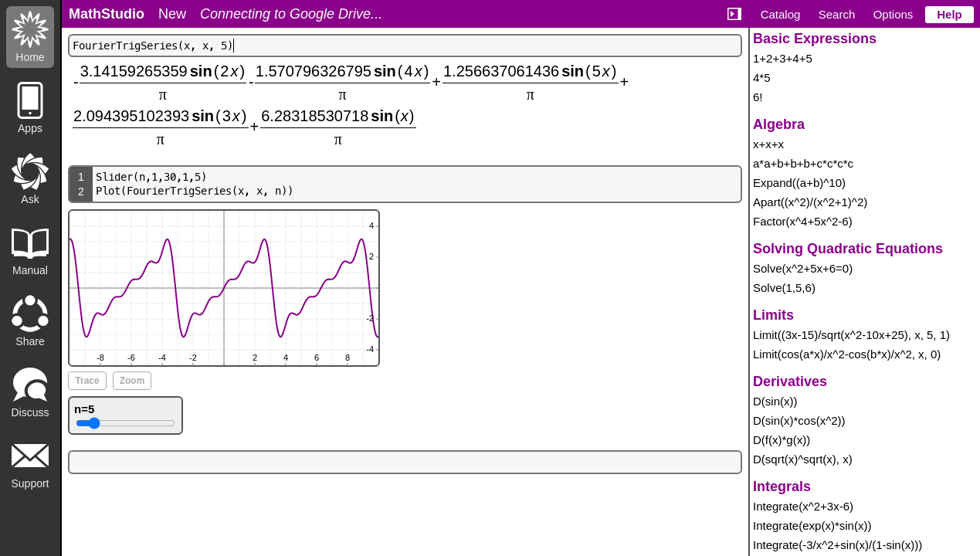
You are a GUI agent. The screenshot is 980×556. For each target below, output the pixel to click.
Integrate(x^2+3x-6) (803, 506)
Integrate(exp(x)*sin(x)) (812, 525)
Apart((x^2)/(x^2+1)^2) (810, 202)
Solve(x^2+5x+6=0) (803, 268)
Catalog (781, 14)
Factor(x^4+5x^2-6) (803, 221)
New (172, 14)
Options (894, 14)
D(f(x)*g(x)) (782, 440)
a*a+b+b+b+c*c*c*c (803, 163)
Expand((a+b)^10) (799, 183)
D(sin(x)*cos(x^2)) (799, 420)
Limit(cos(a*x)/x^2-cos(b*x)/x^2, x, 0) (847, 354)
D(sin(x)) (775, 401)
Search (837, 14)
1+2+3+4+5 (783, 58)
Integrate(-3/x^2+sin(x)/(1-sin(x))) (838, 545)
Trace (87, 381)
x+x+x (768, 144)
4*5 (762, 78)
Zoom (132, 381)
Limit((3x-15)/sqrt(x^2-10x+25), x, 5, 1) (851, 335)
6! (758, 97)
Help (949, 14)
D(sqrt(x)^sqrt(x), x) (803, 459)
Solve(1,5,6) (784, 288)
